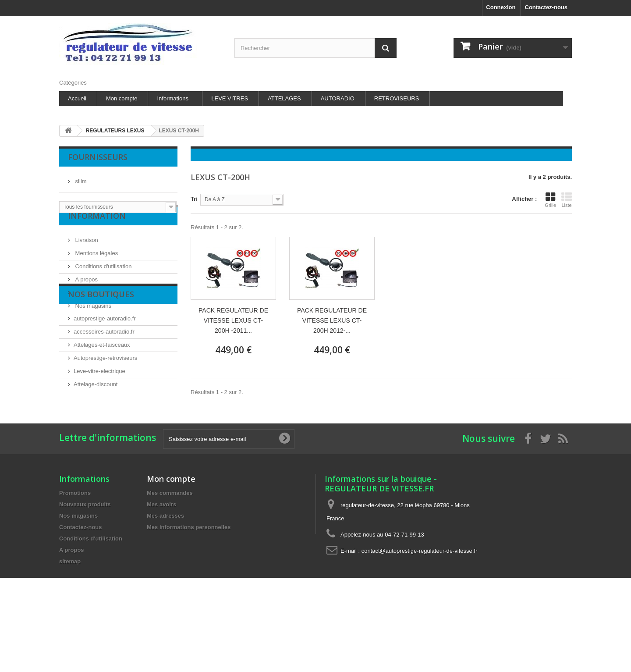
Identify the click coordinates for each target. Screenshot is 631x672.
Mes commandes (170, 548)
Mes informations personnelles (189, 582)
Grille (550, 200)
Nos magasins (92, 320)
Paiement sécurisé (98, 307)
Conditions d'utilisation (103, 280)
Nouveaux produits (85, 560)
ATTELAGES (284, 98)
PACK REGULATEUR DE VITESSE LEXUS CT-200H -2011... (233, 320)
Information (97, 233)
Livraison (86, 254)
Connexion (501, 7)
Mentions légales (96, 267)
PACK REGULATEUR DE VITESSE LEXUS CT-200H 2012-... (332, 320)
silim (80, 178)
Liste (567, 200)
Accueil (77, 98)
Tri (194, 199)
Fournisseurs (98, 157)
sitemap (70, 617)
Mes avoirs (161, 560)
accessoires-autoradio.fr (104, 384)
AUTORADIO (338, 98)
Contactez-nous (546, 7)
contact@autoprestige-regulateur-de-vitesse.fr (420, 606)
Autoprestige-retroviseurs (105, 411)
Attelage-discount (96, 437)
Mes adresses (165, 571)
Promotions (75, 548)
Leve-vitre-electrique (99, 424)
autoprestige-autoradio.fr (105, 371)
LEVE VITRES (230, 98)
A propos (86, 293)
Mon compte (122, 98)
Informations (173, 98)
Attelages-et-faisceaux (102, 397)
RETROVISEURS (397, 98)
